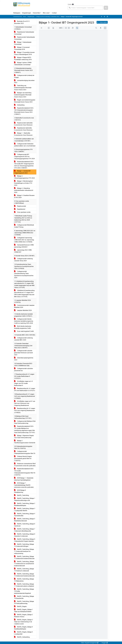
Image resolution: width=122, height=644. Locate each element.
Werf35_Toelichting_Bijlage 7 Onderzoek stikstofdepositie (25, 530)
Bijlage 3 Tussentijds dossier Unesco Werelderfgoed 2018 (24, 53)
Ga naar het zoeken (0, 1)
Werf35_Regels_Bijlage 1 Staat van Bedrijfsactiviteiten (23, 611)
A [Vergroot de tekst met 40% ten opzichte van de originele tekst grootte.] (107, 17)
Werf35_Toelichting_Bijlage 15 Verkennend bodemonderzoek (24, 575)
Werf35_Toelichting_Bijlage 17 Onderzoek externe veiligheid (24, 585)
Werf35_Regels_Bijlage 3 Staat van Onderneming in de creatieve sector (23, 622)
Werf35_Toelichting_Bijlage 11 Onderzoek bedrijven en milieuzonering (24, 551)
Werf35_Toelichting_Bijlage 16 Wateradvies (24, 580)
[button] (106, 8)
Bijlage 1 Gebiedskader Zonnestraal (23, 43)
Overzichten (36, 13)
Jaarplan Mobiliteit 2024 (23, 310)
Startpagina (17, 13)
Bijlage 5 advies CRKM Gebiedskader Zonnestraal (23, 64)
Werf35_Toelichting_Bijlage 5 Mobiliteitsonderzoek (25, 520)
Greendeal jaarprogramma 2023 (24, 359)
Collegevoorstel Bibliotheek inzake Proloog (24, 226)
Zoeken (70, 4)
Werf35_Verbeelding (22, 637)
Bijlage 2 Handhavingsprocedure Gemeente (25, 442)
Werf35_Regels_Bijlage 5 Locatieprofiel (23, 633)
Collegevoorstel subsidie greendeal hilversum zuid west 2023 (23, 353)
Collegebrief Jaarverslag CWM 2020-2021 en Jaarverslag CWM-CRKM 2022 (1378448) (24, 240)
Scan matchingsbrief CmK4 (24, 331)
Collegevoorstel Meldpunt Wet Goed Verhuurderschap (25, 422)
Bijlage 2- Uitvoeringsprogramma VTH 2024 (24, 177)
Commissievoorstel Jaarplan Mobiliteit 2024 (24, 306)
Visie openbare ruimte (22, 212)
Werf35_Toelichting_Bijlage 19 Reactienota (24, 597)
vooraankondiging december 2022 (24, 81)
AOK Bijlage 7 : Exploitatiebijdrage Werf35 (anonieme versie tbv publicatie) (24, 485)
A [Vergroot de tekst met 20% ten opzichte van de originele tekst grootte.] (104, 17)
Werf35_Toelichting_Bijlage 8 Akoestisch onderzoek (25, 535)
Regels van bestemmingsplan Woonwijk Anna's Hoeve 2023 (25, 101)
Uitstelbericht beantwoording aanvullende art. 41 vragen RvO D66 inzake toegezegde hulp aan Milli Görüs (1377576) (24, 294)
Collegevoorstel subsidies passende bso (24, 370)
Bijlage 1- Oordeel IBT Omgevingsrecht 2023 (22, 172)
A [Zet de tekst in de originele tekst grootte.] (102, 17)
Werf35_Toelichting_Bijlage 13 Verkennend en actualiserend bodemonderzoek (24, 564)
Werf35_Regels (20, 606)
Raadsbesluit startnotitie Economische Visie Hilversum (23, 129)
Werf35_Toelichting (21, 495)
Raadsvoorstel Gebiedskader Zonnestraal (25, 38)
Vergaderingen (26, 13)
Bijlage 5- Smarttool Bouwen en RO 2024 (24, 196)
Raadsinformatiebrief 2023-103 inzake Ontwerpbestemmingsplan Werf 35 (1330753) (25, 472)
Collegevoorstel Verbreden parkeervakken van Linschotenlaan (25, 145)
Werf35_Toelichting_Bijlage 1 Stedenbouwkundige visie (25, 499)
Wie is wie (46, 13)
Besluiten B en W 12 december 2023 (22, 22)
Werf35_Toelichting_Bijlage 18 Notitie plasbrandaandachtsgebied (24, 591)
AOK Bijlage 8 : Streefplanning (20, 491)
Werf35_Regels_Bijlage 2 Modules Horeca (23, 616)
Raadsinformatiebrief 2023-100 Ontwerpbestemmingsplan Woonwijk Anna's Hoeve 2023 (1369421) (24, 111)
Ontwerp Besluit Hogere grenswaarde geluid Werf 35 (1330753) (23, 459)
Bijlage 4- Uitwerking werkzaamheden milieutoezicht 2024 (24, 190)
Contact (54, 13)
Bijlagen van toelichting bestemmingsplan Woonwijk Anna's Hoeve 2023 (23, 95)
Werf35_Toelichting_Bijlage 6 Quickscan (25, 525)
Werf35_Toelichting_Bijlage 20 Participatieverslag (24, 602)
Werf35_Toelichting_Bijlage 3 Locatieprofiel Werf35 (25, 510)
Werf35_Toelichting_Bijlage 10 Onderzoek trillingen (24, 545)
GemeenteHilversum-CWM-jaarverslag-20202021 (24, 246)
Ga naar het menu (0, 1)
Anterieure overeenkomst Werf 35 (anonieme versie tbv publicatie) (25, 465)
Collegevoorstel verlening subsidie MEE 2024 (23, 339)
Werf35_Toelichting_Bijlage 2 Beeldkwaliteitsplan (25, 504)
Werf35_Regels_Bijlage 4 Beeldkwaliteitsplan (23, 628)
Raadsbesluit (20, 209)
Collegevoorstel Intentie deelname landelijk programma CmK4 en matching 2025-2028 (24, 321)
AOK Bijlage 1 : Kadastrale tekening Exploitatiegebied (24, 479)
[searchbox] (85, 8)
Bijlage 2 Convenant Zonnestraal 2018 (22, 48)
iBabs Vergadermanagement (90, 643)
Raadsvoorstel (20, 206)
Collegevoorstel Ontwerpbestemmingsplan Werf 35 (25, 452)
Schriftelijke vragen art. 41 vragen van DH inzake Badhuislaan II (24, 383)
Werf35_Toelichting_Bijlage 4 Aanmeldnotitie (25, 515)
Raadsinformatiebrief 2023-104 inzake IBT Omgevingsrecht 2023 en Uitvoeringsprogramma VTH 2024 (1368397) (24, 165)
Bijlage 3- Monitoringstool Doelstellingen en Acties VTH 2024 (23, 183)
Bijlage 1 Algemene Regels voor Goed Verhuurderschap (24, 437)
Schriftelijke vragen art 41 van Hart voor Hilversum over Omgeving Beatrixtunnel (25, 403)
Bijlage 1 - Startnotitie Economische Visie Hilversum (23, 134)
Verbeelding (19, 105)
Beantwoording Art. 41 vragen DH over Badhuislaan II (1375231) (25, 390)
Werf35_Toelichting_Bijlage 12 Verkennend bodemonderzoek (24, 557)
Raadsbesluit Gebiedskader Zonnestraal (24, 33)
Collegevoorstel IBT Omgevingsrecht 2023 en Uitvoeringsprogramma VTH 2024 (24, 157)
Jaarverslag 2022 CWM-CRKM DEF (23, 251)
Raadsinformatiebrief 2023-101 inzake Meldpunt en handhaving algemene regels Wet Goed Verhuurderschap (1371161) (25, 429)
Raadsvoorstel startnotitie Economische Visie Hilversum (23, 124)
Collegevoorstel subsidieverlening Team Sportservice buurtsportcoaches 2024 (24, 275)
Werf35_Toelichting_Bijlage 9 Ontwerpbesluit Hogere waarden (25, 540)
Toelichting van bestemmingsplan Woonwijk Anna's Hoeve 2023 (23, 88)
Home (24, 17)
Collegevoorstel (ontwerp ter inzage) (24, 76)
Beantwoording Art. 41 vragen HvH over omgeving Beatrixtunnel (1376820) (25, 410)
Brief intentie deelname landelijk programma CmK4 (23, 327)
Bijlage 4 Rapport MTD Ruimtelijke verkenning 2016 (23, 59)
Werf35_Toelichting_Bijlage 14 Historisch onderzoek (24, 570)
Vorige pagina (102, 22)
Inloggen (104, 643)
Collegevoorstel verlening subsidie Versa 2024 (23, 260)
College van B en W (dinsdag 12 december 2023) (48, 17)
